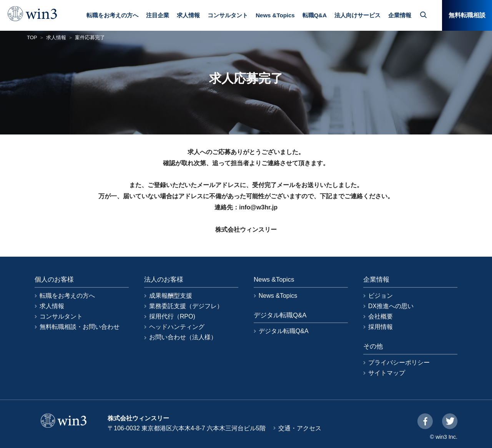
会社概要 (381, 316)
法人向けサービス (357, 15)
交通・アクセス (300, 428)
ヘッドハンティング (177, 327)
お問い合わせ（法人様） (183, 337)
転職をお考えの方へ (112, 15)
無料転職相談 (467, 15)
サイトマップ (387, 373)
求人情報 (188, 15)
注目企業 (158, 15)
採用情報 (381, 327)
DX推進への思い (391, 306)
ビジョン (381, 296)
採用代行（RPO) (172, 316)
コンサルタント (228, 15)
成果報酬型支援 (171, 296)
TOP (32, 37)
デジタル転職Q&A (284, 331)
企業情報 (400, 15)
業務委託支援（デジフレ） (186, 306)
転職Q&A (315, 15)
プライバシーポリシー (399, 363)
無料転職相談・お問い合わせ (80, 327)
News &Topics (275, 15)
